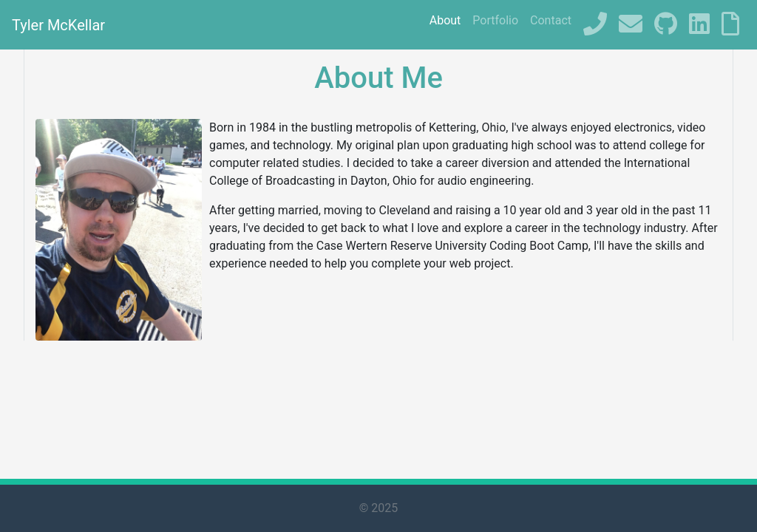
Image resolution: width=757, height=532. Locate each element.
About (445, 20)
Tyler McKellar (58, 25)
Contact (551, 20)
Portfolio (495, 20)
